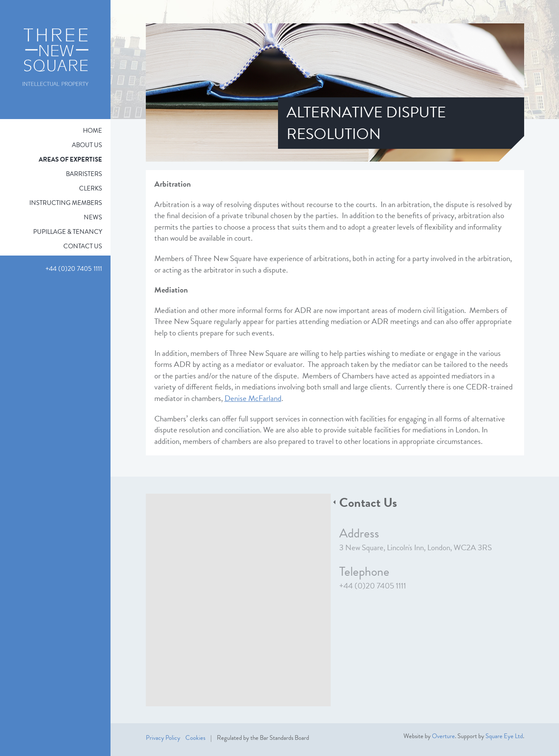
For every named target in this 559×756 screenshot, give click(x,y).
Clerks (91, 188)
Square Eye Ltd (504, 736)
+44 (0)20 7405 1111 (373, 586)
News (93, 217)
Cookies (195, 738)
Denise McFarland (253, 398)
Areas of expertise (70, 159)
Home (92, 131)
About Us (87, 145)
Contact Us (83, 246)
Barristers (84, 174)
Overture (443, 736)
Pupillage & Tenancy (68, 232)
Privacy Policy (163, 738)
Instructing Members (66, 203)
